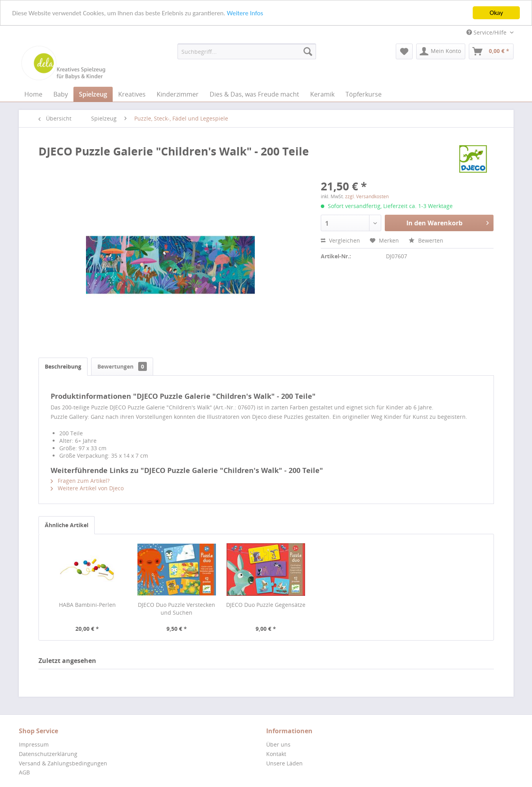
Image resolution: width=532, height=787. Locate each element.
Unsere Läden (284, 763)
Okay (496, 13)
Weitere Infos (245, 13)
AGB (24, 772)
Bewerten (426, 240)
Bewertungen (122, 366)
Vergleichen (340, 240)
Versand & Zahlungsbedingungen (63, 763)
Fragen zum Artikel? (80, 481)
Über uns (278, 744)
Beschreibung (63, 366)
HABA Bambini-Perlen (87, 605)
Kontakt (276, 754)
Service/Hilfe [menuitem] (487, 32)
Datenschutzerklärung (48, 754)
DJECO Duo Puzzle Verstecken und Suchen (176, 609)
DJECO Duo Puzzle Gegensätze (266, 605)
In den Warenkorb (448, 222)
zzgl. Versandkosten (367, 196)
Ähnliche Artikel (67, 525)
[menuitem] (247, 51)
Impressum (34, 744)
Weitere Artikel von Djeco (87, 488)
